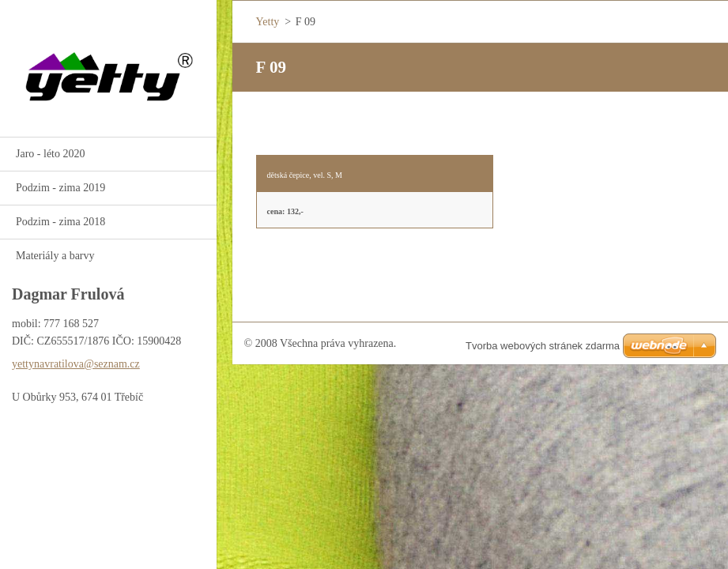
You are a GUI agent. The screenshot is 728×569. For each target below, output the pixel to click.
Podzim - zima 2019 (60, 188)
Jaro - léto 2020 (50, 154)
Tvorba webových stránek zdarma (543, 346)
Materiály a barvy (55, 256)
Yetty (268, 22)
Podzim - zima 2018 (60, 222)
